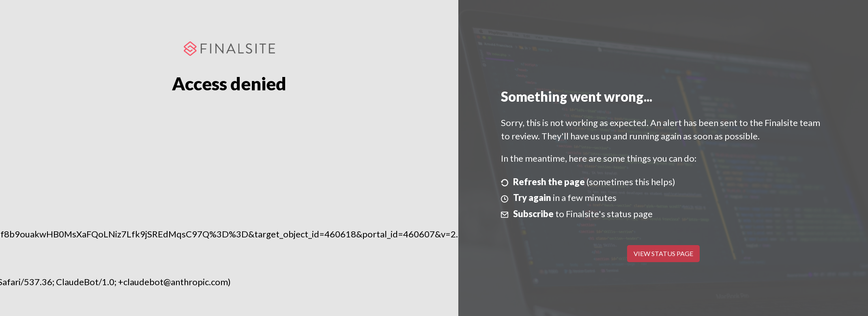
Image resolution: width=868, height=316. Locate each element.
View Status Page (663, 253)
